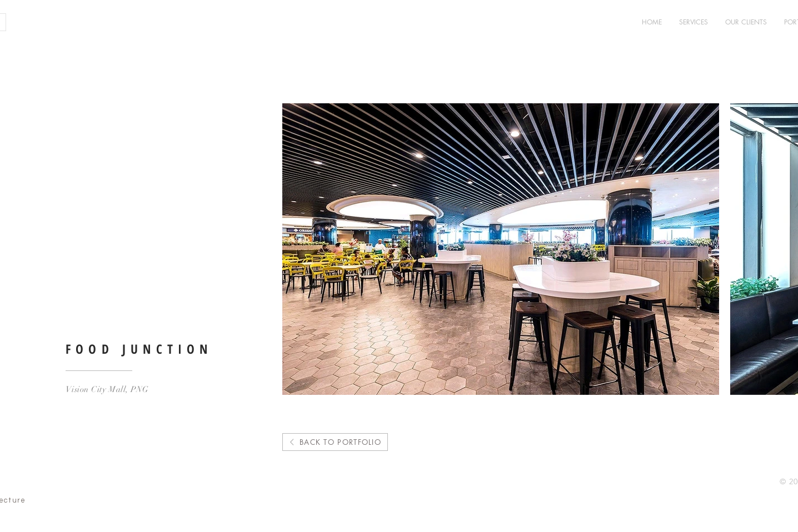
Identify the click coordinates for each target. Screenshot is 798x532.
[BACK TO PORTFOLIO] (335, 442)
